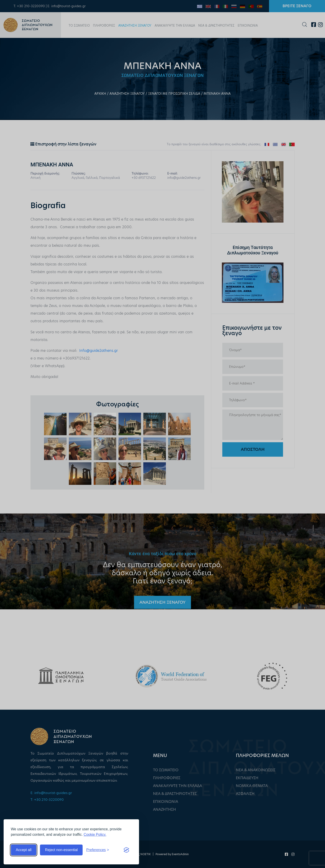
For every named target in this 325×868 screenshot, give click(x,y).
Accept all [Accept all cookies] (24, 850)
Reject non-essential (61, 850)
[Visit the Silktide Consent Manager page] (126, 850)
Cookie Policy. (95, 835)
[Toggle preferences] (98, 850)
